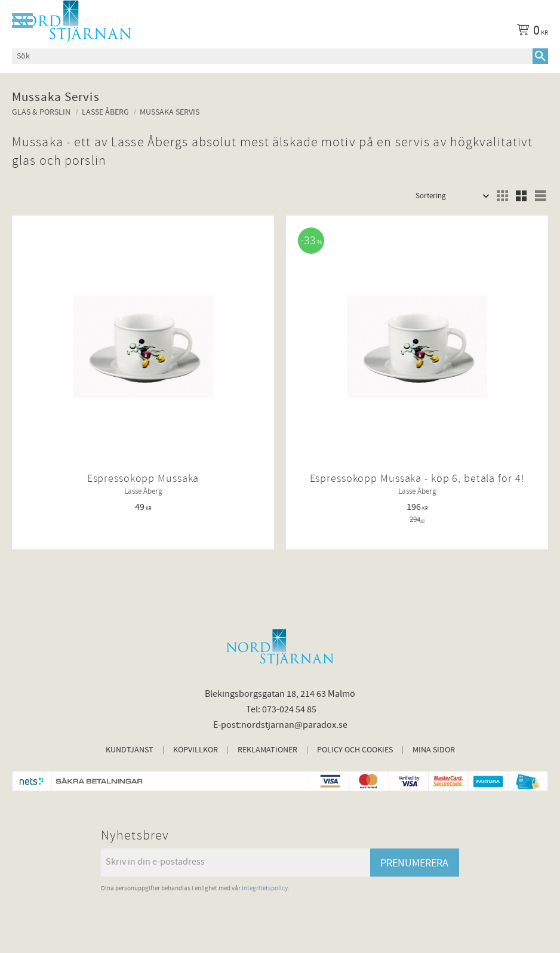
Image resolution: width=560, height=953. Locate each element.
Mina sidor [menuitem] (434, 750)
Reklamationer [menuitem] (267, 750)
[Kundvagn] (530, 32)
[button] (22, 21)
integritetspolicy (265, 888)
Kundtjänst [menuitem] (130, 750)
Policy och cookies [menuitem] (355, 750)
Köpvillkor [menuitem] (196, 750)
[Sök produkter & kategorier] (272, 56)
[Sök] (540, 56)
